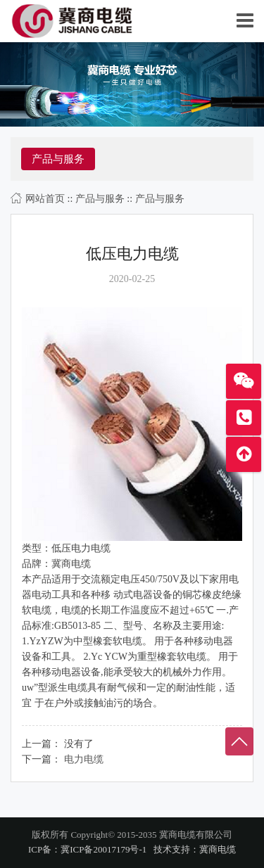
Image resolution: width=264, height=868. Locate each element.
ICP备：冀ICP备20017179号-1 (87, 849)
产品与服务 (100, 199)
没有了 (79, 744)
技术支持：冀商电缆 (195, 849)
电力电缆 (84, 759)
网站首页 (45, 199)
